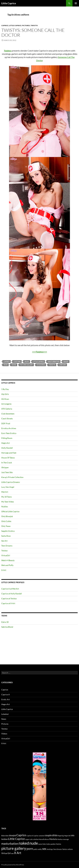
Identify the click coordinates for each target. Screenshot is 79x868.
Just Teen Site (7, 472)
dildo (27, 361)
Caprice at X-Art (8, 603)
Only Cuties (6, 521)
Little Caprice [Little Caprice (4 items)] (16, 839)
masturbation (54, 361)
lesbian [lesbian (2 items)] (5, 839)
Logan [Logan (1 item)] (27, 839)
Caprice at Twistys (9, 598)
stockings (41, 365)
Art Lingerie (6, 404)
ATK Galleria (7, 409)
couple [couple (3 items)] (48, 835)
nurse (14, 365)
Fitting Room (7, 438)
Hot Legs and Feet (9, 453)
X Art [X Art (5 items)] (18, 853)
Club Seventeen (8, 414)
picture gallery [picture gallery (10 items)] (14, 848)
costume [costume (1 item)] (41, 836)
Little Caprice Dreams (11, 482)
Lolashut (5, 714)
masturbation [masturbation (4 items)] (10, 844)
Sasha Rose (6, 536)
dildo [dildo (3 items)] (55, 835)
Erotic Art (6, 699)
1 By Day (5, 389)
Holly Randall (7, 448)
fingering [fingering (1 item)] (61, 836)
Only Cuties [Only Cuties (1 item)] (46, 844)
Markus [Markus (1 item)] (60, 839)
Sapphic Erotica (8, 531)
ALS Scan (5, 399)
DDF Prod (6, 423)
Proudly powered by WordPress (13, 865)
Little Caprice (9, 3)
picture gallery (26, 365)
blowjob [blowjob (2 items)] (13, 835)
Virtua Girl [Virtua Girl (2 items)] (6, 853)
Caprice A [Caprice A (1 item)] (30, 836)
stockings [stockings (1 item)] (50, 849)
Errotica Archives (9, 428)
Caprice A (6, 694)
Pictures (26, 25)
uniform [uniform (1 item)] (70, 849)
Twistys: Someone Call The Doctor (33, 33)
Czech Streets (7, 419)
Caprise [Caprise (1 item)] (36, 836)
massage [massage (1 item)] (66, 839)
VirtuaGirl (6, 555)
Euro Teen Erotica (9, 433)
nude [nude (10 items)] (34, 843)
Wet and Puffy (7, 565)
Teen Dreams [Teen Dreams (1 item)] (58, 849)
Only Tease (6, 526)
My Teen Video (8, 502)
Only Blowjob (7, 516)
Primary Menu (76, 3)
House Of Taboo (8, 458)
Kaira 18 (5, 622)
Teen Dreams (7, 546)
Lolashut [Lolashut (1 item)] (36, 839)
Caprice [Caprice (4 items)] (21, 835)
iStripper (5, 467)
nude (6, 365)
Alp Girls (5, 394)
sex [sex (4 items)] (44, 849)
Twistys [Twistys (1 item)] (65, 849)
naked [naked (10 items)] (24, 843)
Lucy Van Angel (8, 487)
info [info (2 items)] (73, 835)
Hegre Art (6, 443)
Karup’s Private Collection (12, 477)
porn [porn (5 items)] (30, 849)
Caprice (5, 25)
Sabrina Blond (7, 627)
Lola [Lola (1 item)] (31, 839)
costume (17, 361)
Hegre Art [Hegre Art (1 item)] (67, 836)
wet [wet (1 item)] (12, 853)
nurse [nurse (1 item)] (40, 844)
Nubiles (5, 507)
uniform (63, 365)
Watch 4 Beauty (8, 560)
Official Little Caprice (10, 511)
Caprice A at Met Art (10, 589)
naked (66, 361)
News (4, 719)
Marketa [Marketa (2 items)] (53, 839)
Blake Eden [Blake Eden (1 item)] (5, 836)
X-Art (4, 570)
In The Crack (7, 463)
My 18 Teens (7, 497)
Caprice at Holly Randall (12, 594)
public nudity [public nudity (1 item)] (38, 849)
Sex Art (4, 541)
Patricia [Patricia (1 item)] (58, 844)
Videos (4, 734)
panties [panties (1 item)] (53, 844)
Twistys (34, 25)
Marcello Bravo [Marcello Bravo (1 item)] (44, 839)
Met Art (5, 492)
